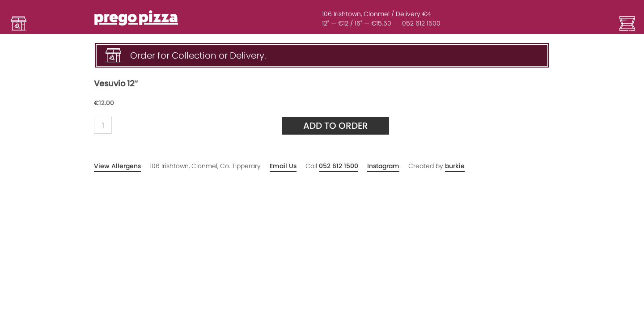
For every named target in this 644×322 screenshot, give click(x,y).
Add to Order (336, 126)
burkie (455, 166)
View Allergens (117, 166)
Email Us (283, 166)
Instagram (383, 166)
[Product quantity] (103, 125)
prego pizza (136, 17)
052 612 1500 (421, 23)
